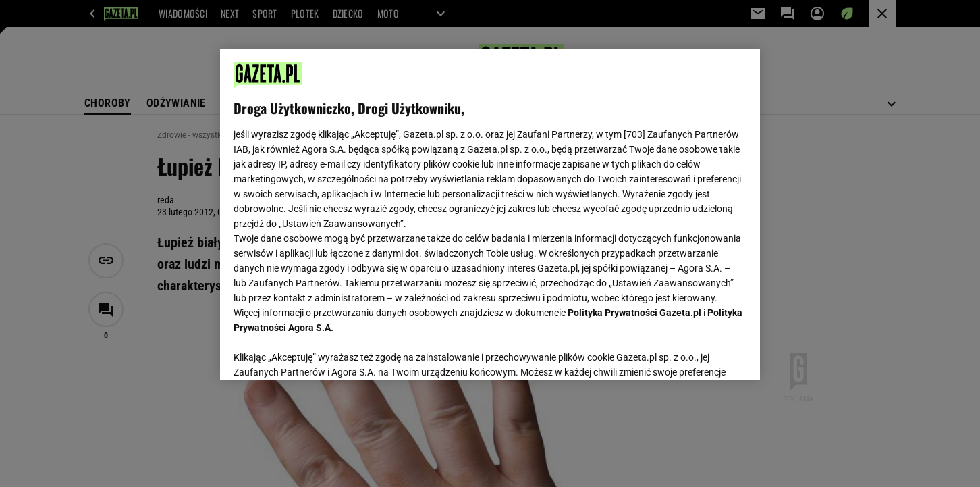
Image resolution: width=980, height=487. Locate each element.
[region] (490, 214)
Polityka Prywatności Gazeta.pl (634, 313)
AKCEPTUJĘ (701, 353)
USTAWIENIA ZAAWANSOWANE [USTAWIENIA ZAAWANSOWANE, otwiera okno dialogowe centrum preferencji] (322, 353)
